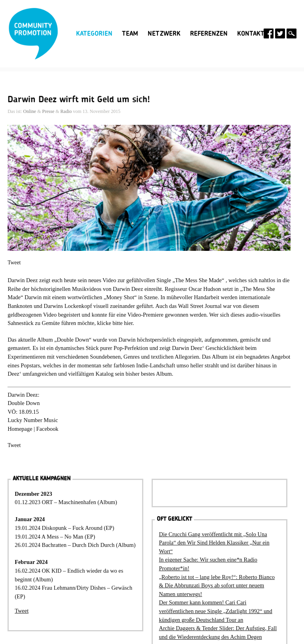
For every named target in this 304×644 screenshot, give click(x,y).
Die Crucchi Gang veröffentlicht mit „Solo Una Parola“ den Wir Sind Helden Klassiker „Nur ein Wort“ (214, 543)
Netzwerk (164, 34)
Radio (66, 111)
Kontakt (251, 34)
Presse (48, 111)
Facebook (47, 429)
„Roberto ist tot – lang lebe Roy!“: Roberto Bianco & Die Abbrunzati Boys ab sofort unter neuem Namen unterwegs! (217, 586)
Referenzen (209, 34)
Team (130, 34)
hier (128, 323)
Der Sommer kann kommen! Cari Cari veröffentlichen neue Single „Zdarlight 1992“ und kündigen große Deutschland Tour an (215, 611)
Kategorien (94, 34)
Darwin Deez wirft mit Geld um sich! (79, 99)
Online (30, 111)
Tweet (14, 263)
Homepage (20, 429)
